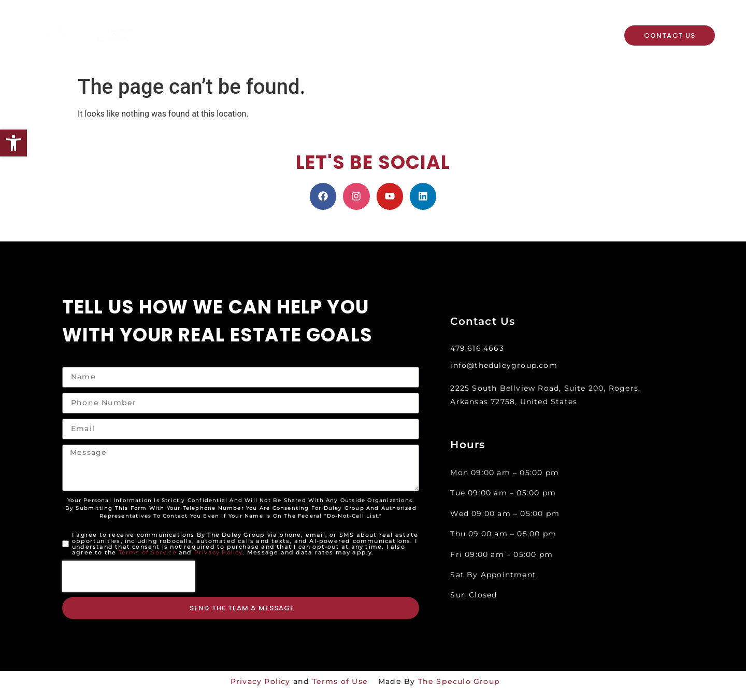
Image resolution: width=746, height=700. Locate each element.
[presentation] (128, 576)
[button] (13, 143)
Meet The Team (405, 25)
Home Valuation (324, 25)
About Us (189, 45)
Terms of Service (148, 552)
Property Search (237, 25)
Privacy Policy (219, 552)
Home (174, 25)
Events (315, 45)
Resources (257, 45)
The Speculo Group (459, 681)
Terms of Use (340, 681)
